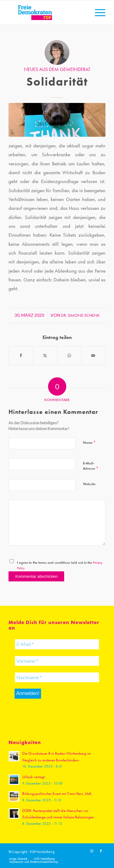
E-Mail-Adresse (91, 466)
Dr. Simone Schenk (80, 315)
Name (89, 442)
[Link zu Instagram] (92, 851)
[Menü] (97, 12)
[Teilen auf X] (45, 356)
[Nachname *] (57, 677)
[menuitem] (97, 12)
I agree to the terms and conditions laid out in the (60, 565)
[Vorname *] (57, 661)
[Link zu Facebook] (101, 851)
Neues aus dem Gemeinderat (57, 69)
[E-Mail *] (57, 644)
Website (89, 484)
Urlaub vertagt (33, 777)
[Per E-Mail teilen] (93, 356)
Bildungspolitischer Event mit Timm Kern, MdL (57, 794)
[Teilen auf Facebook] (21, 356)
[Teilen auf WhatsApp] (69, 356)
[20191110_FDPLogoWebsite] (47, 12)
